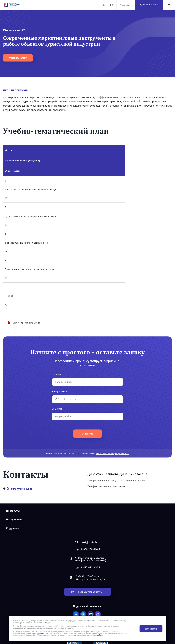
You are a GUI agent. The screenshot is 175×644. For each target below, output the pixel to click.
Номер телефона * (61, 392)
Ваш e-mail (57, 409)
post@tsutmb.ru (87, 542)
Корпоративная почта (86, 592)
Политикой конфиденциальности (113, 453)
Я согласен (151, 629)
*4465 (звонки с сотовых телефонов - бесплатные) (88, 559)
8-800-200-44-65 (87, 550)
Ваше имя (57, 374)
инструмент (38, 633)
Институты (126, 5)
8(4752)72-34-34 (87, 568)
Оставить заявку (18, 58)
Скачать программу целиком (27, 323)
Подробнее (98, 635)
